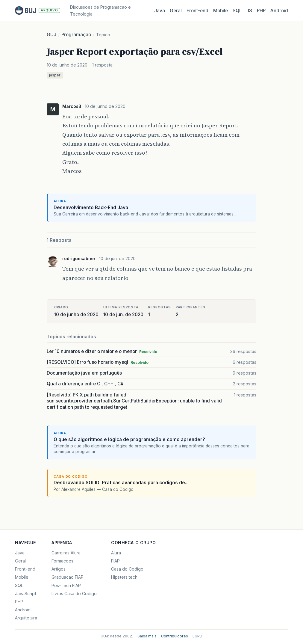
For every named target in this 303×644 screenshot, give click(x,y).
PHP (261, 11)
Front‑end (197, 11)
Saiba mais (147, 636)
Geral (176, 11)
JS (249, 11)
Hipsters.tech (124, 577)
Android (279, 11)
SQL (237, 11)
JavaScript (26, 594)
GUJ (51, 35)
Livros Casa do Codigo (74, 594)
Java (160, 11)
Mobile (221, 11)
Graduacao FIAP (68, 577)
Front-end (25, 569)
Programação (76, 35)
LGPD (197, 636)
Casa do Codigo (127, 569)
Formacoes (62, 561)
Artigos (59, 569)
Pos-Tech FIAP (66, 585)
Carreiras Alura (66, 553)
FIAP (115, 561)
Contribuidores (175, 636)
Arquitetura (26, 618)
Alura (116, 553)
